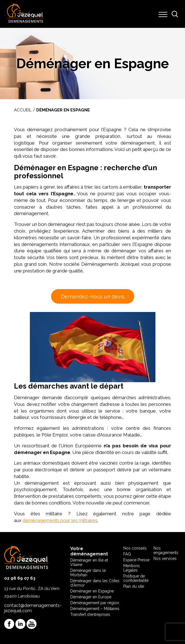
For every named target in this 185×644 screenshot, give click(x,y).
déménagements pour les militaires (60, 520)
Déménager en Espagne (92, 591)
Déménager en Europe (91, 597)
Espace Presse (136, 560)
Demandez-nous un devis (93, 296)
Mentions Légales (132, 568)
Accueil (23, 110)
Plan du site (134, 586)
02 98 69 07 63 (20, 578)
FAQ (127, 554)
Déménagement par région (95, 603)
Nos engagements (166, 550)
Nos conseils (135, 548)
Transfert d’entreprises (90, 614)
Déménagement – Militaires (95, 609)
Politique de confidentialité (136, 578)
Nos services (165, 558)
